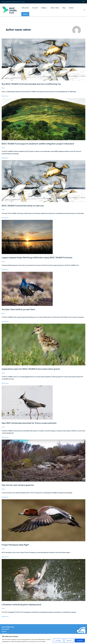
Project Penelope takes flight (16, 542)
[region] (43, 639)
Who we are (26, 9)
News (3, 85)
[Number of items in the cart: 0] (83, 2)
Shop (61, 9)
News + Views (53, 9)
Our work (35, 9)
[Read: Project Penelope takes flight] (43, 518)
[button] (46, 9)
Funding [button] (43, 9)
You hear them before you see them (19, 307)
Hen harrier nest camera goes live (18, 483)
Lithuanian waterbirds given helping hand (21, 602)
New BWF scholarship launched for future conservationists (30, 421)
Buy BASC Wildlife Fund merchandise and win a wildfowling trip (32, 81)
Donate (78, 9)
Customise (58, 641)
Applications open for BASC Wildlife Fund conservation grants (32, 366)
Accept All (80, 641)
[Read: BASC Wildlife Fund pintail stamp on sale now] (43, 179)
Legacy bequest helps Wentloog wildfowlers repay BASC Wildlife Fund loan (38, 255)
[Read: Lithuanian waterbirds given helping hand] (43, 577)
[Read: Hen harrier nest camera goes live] (43, 458)
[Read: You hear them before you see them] (27, 286)
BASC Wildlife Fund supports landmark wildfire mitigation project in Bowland (39, 141)
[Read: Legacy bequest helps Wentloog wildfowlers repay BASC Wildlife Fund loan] (27, 234)
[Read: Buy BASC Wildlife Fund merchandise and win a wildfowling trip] (43, 57)
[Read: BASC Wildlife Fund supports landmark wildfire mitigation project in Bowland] (43, 117)
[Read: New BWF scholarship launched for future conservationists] (27, 400)
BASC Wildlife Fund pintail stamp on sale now (23, 203)
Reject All (69, 641)
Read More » (5, 94)
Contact (68, 9)
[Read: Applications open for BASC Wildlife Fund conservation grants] (43, 342)
